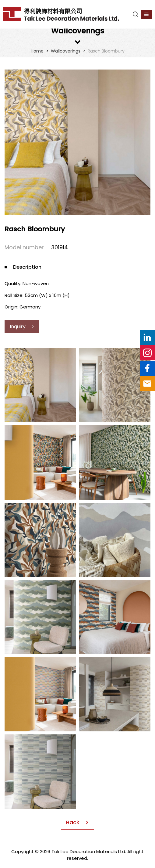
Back (73, 822)
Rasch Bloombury (106, 51)
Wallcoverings (66, 51)
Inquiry (18, 327)
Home (37, 51)
